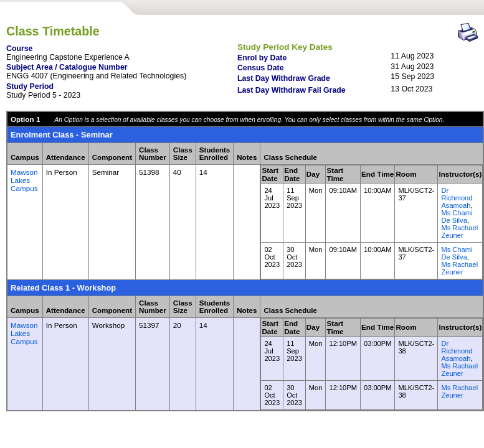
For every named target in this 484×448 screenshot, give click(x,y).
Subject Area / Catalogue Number (67, 67)
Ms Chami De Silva (457, 217)
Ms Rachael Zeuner (459, 231)
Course (19, 49)
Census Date (261, 68)
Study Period (30, 86)
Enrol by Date (262, 58)
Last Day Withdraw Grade (284, 78)
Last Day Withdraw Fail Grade (292, 90)
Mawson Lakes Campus (24, 180)
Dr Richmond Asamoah (457, 198)
